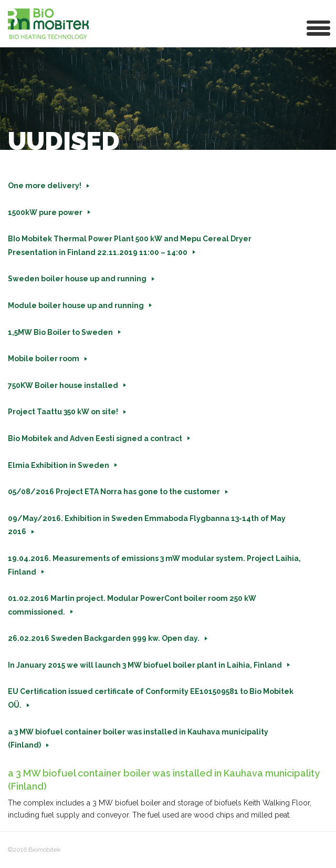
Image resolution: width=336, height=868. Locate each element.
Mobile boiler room (44, 359)
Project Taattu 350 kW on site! (63, 412)
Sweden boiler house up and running (77, 279)
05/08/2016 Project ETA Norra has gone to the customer (114, 492)
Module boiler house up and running (76, 305)
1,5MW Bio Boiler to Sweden (60, 332)
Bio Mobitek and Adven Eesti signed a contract (95, 438)
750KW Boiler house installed (63, 385)
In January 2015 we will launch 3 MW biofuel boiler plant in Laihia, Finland (145, 665)
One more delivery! (45, 186)
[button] (319, 27)
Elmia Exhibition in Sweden (59, 465)
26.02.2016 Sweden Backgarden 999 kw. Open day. (104, 638)
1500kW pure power (45, 212)
